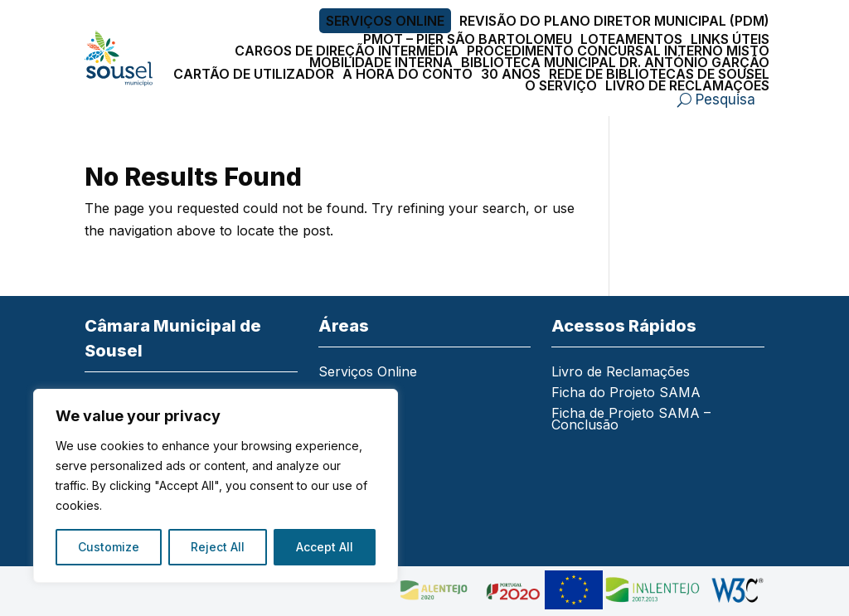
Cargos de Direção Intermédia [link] (347, 51)
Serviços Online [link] (385, 21)
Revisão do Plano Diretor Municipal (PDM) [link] (614, 21)
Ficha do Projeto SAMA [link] (626, 393)
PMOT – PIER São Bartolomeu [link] (468, 39)
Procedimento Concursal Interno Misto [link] (618, 51)
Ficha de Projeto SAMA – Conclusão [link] (631, 420)
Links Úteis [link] (730, 39)
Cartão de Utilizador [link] (254, 74)
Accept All (325, 547)
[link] (119, 58)
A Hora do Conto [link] (408, 74)
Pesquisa (725, 99)
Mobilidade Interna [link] (381, 62)
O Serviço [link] (561, 85)
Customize (109, 547)
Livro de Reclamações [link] (687, 85)
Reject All (218, 547)
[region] (216, 486)
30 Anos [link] (511, 74)
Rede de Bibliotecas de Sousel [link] (659, 74)
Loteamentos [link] (631, 39)
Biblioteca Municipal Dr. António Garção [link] (615, 62)
